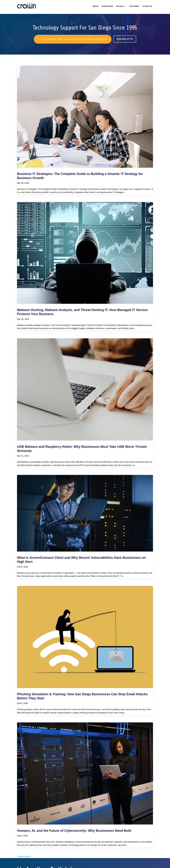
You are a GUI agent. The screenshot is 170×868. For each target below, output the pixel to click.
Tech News (134, 6)
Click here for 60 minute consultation (73, 39)
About (96, 6)
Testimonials (107, 6)
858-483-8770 (125, 39)
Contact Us (147, 6)
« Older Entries (24, 856)
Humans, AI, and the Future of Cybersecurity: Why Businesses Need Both (74, 831)
